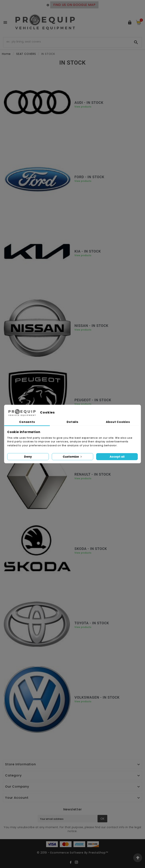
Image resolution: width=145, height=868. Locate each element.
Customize (73, 457)
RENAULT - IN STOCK (93, 474)
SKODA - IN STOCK (91, 549)
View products (83, 107)
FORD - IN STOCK (89, 177)
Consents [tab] (27, 422)
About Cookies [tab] (118, 422)
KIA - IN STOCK (88, 251)
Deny (28, 457)
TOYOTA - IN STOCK (92, 623)
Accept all (117, 457)
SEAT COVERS (26, 54)
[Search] (67, 42)
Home (6, 54)
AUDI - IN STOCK (89, 103)
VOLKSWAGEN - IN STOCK (97, 697)
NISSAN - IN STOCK (91, 326)
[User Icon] (130, 22)
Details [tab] (72, 422)
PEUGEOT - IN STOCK (93, 400)
